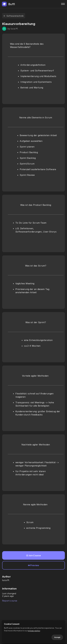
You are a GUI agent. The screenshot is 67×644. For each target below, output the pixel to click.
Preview (34, 565)
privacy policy (34, 631)
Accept (57, 637)
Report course (10, 601)
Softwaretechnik (14, 16)
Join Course (33, 555)
